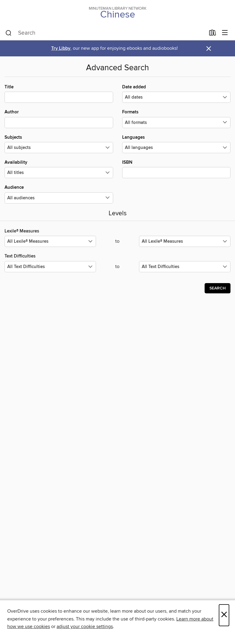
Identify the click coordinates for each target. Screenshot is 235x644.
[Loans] (213, 34)
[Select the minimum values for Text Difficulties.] (50, 267)
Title (59, 93)
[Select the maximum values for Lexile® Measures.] (185, 241)
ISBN (176, 169)
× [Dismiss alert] (209, 49)
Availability (59, 169)
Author (59, 118)
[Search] (9, 33)
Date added (176, 93)
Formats (176, 118)
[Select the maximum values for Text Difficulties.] (185, 267)
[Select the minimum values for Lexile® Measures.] (50, 241)
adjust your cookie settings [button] (85, 627)
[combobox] (105, 33)
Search (218, 288)
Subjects (59, 144)
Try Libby (61, 48)
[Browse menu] (225, 33)
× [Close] (224, 615)
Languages (176, 144)
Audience (59, 194)
